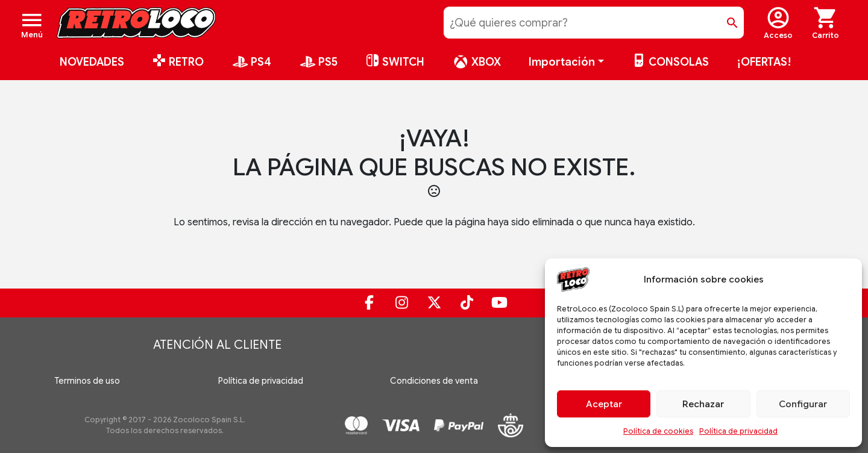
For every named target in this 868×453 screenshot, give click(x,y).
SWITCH (395, 62)
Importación (562, 62)
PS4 (251, 62)
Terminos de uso (87, 381)
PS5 (318, 62)
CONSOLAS (670, 62)
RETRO (178, 62)
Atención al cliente (217, 345)
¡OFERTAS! (764, 62)
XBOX (476, 62)
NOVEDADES (92, 62)
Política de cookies (658, 431)
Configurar (803, 404)
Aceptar (604, 404)
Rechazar (703, 404)
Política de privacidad (738, 431)
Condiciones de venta (434, 381)
